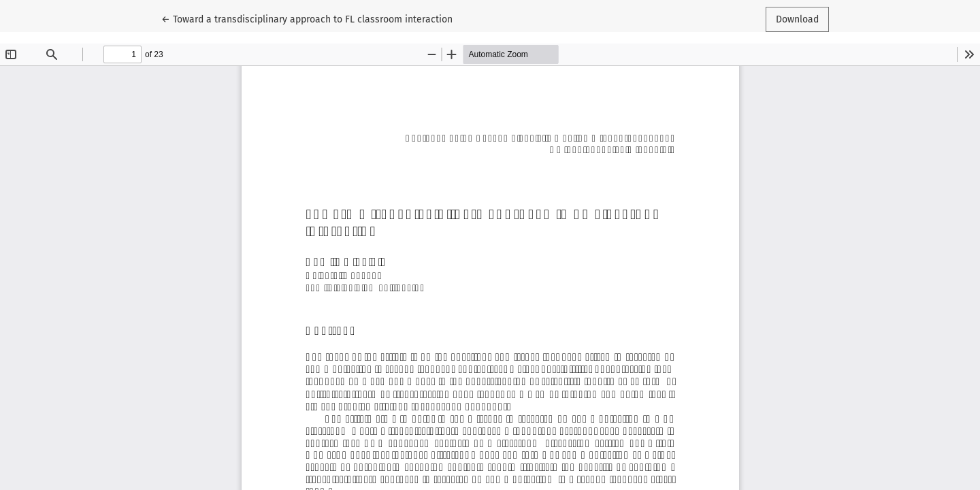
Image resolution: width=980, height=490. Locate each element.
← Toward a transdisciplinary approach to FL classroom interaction (307, 18)
